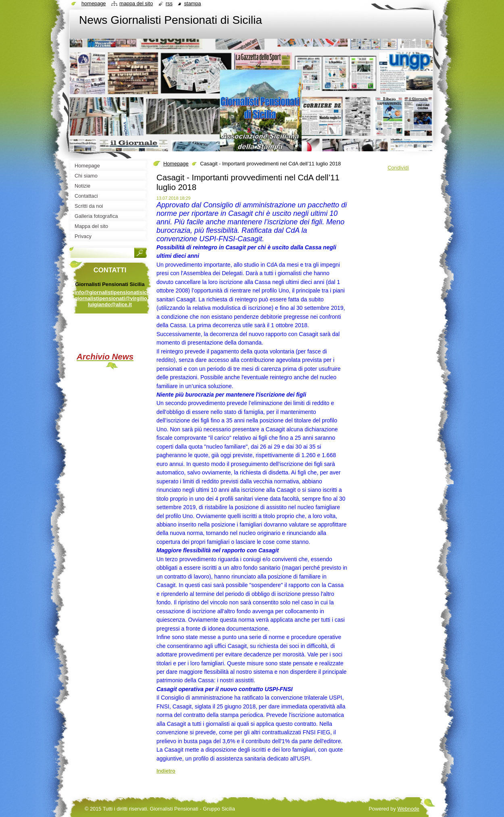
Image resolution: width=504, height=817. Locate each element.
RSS (169, 3)
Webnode (408, 809)
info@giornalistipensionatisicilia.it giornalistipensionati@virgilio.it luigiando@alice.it (117, 298)
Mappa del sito (136, 3)
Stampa (192, 3)
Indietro (166, 771)
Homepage (176, 164)
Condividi (398, 168)
